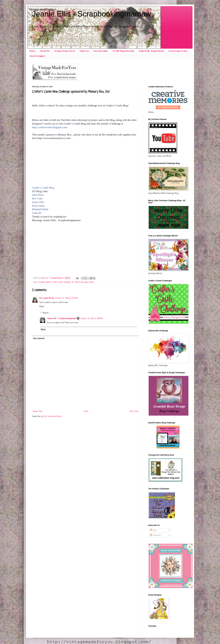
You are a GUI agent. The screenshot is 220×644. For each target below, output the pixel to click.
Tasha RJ (37, 213)
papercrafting (89, 282)
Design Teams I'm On (65, 51)
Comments (156, 535)
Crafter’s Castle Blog (43, 188)
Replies (46, 313)
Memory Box (79, 282)
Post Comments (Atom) (52, 416)
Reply (42, 307)
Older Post (134, 411)
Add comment (39, 339)
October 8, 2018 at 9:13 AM (66, 298)
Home (33, 51)
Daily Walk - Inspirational (151, 51)
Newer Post (38, 411)
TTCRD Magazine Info (123, 51)
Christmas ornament (45, 282)
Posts (153, 530)
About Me (45, 51)
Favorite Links (101, 51)
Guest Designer (38, 56)
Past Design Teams (178, 51)
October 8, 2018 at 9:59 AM (92, 319)
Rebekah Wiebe (40, 209)
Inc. (73, 282)
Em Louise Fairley (47, 298)
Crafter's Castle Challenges (61, 282)
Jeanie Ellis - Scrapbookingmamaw (92, 14)
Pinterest (84, 51)
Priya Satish (38, 206)
